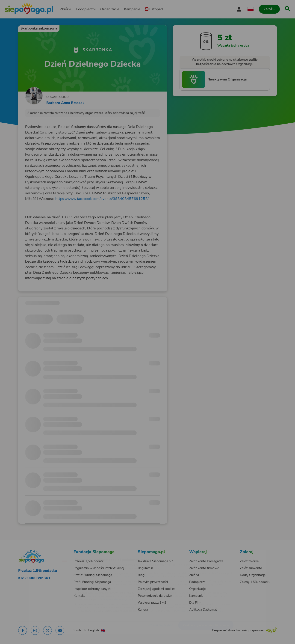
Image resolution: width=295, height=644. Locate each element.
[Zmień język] (46, 553)
